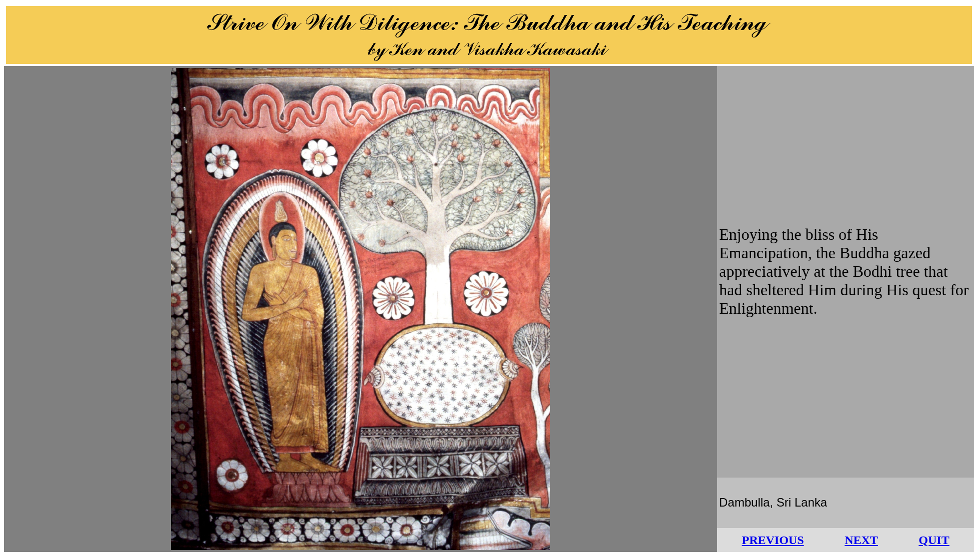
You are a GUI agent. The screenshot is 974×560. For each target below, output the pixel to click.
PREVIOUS (773, 540)
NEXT (861, 540)
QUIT (934, 540)
